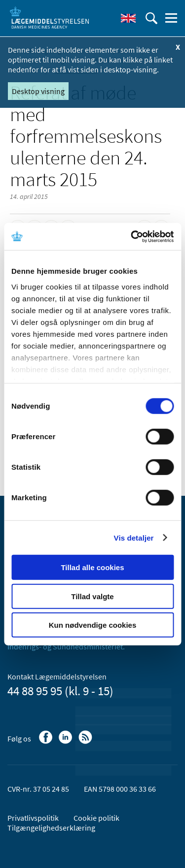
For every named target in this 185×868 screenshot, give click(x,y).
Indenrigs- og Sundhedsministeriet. (66, 646)
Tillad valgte (92, 596)
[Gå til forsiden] (49, 17)
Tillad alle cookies (92, 567)
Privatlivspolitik (33, 818)
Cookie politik (96, 818)
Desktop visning (38, 91)
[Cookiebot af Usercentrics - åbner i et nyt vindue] (132, 236)
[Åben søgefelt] (151, 18)
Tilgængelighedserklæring (51, 828)
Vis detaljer (134, 537)
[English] (128, 18)
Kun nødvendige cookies (93, 625)
